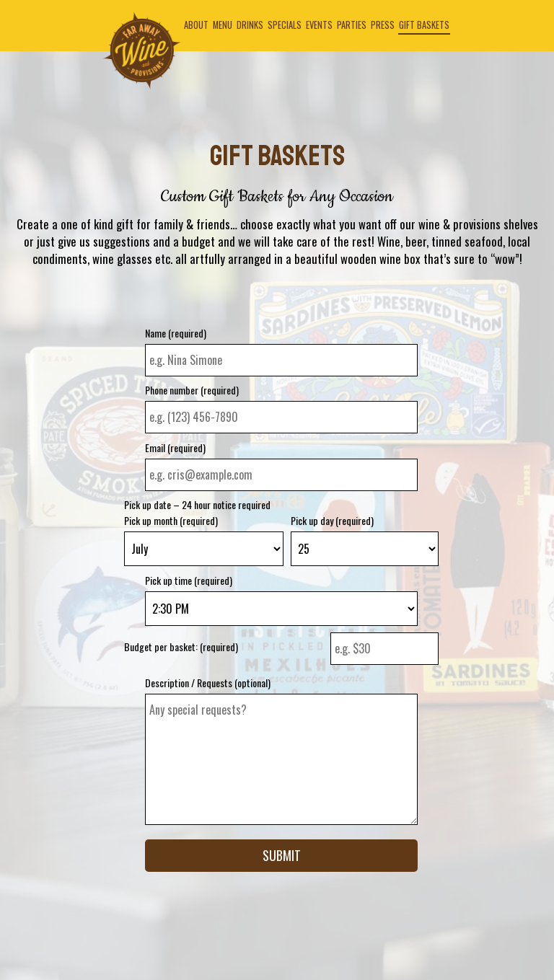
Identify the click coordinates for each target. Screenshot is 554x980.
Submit (282, 855)
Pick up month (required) (171, 521)
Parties (352, 25)
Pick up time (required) (189, 581)
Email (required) (175, 448)
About (196, 25)
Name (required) (176, 333)
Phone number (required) (192, 390)
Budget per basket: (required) (181, 647)
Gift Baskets (424, 25)
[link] (142, 50)
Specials (285, 25)
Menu (223, 25)
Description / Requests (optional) (208, 683)
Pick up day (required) (332, 521)
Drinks (250, 25)
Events (319, 25)
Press (383, 25)
